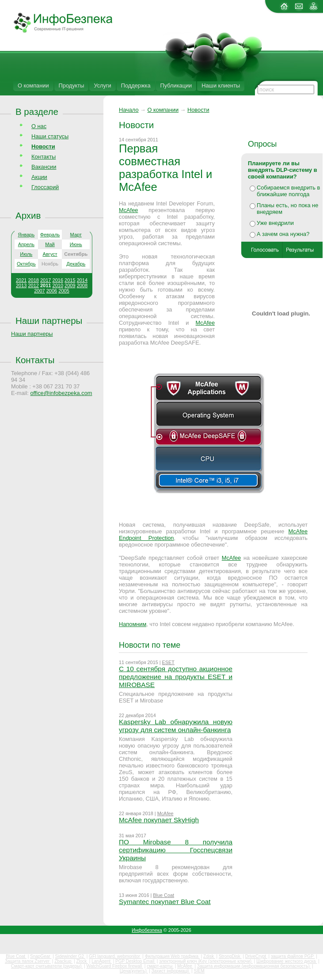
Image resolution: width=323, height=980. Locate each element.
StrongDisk (230, 956)
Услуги (102, 85)
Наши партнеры (49, 321)
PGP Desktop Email (135, 961)
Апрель (26, 244)
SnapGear (41, 956)
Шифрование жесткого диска (287, 961)
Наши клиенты (221, 85)
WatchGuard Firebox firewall (115, 966)
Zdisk (209, 956)
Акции (39, 177)
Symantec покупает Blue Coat (165, 902)
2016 (58, 280)
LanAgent (102, 961)
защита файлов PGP (293, 956)
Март (76, 235)
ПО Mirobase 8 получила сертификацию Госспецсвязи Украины (176, 850)
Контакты (44, 157)
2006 (52, 291)
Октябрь (26, 264)
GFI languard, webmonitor (115, 956)
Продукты (72, 85)
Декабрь (76, 264)
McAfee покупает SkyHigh (159, 820)
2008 (82, 285)
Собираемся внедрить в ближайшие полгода (288, 191)
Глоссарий (45, 187)
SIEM (199, 971)
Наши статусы (50, 136)
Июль (26, 254)
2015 (70, 280)
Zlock (82, 961)
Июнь (76, 244)
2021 (21, 280)
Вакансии (44, 167)
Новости (198, 110)
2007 (39, 291)
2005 (64, 291)
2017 (46, 280)
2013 (21, 285)
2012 (33, 285)
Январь (26, 235)
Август (50, 254)
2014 (82, 280)
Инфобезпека (147, 930)
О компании (33, 85)
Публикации (176, 85)
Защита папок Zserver (28, 961)
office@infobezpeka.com (61, 393)
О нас (39, 126)
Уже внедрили (275, 223)
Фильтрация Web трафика (172, 956)
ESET (168, 662)
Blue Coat (163, 895)
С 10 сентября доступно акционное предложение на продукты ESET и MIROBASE (176, 677)
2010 (58, 285)
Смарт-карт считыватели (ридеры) (47, 966)
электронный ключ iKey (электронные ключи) (206, 961)
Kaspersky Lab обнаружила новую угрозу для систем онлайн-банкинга (176, 726)
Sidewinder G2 (70, 956)
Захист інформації (171, 971)
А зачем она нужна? (283, 234)
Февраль (50, 235)
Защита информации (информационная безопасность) (254, 966)
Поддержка (136, 85)
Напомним (133, 624)
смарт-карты (160, 966)
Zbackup (63, 961)
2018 (33, 280)
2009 (70, 285)
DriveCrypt (256, 956)
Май (50, 244)
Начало (129, 110)
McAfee (128, 210)
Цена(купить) (134, 971)
